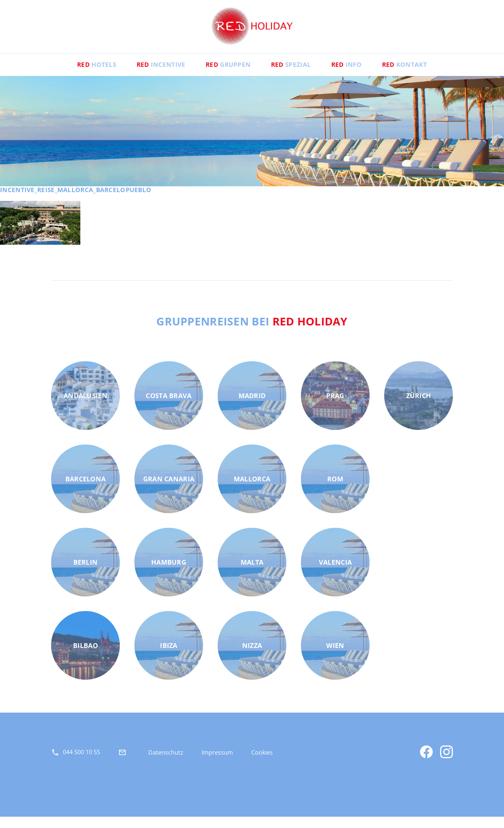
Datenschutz (166, 763)
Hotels (81, 75)
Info (356, 75)
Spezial (294, 75)
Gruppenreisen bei (252, 332)
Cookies (262, 763)
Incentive (151, 75)
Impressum (217, 763)
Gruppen (225, 75)
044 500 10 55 (81, 763)
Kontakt (420, 75)
